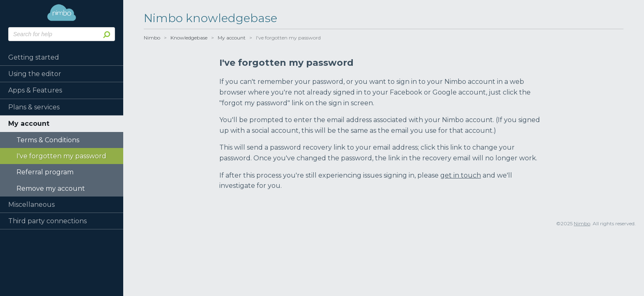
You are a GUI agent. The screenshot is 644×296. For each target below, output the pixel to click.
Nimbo (62, 13)
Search (105, 34)
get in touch (461, 175)
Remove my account (51, 188)
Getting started (34, 57)
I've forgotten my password (61, 156)
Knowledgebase (189, 38)
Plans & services (34, 107)
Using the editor (35, 74)
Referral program (45, 172)
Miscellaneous (31, 205)
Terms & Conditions (48, 140)
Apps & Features (35, 90)
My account (29, 124)
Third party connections (47, 221)
